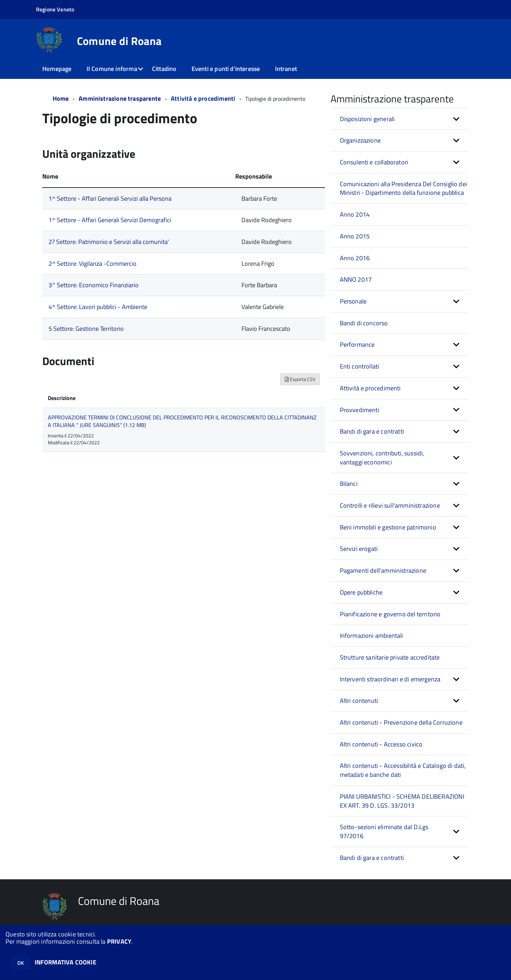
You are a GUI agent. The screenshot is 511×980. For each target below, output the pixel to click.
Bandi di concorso (364, 323)
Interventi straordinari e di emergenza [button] (390, 679)
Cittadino (164, 69)
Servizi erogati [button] (359, 549)
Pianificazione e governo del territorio (390, 614)
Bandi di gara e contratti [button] (372, 431)
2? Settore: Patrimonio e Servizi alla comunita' (109, 242)
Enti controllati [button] (360, 366)
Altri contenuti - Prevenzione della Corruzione (401, 722)
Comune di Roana (119, 41)
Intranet (286, 69)
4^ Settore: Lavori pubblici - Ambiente (98, 307)
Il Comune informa (112, 69)
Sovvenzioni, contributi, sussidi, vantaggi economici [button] (382, 458)
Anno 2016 (355, 258)
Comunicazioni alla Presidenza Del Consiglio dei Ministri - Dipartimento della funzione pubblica (403, 188)
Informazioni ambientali (372, 636)
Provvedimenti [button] (360, 410)
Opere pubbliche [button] (361, 592)
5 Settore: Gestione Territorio (86, 329)
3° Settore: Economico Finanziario (94, 285)
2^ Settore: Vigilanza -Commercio (92, 264)
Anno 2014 (355, 214)
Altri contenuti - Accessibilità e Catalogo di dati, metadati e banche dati (403, 770)
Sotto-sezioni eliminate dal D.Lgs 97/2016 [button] (384, 831)
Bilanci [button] (349, 484)
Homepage (57, 69)
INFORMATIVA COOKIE (65, 962)
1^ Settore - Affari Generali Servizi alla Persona (110, 198)
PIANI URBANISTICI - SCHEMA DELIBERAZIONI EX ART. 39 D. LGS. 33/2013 (402, 801)
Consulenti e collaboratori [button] (374, 162)
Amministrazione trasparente (120, 98)
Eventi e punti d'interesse (226, 69)
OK (21, 963)
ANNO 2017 (356, 279)
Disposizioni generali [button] (367, 119)
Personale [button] (353, 301)
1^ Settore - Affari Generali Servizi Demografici (110, 220)
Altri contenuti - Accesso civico (381, 744)
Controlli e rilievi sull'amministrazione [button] (390, 505)
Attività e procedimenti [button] (370, 388)
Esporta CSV (300, 379)
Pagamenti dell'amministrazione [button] (383, 570)
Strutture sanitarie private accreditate (390, 657)
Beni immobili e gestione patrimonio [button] (388, 527)
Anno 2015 (355, 236)
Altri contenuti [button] (359, 701)
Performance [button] (357, 344)
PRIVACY (119, 941)
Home (61, 98)
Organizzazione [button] (360, 140)
